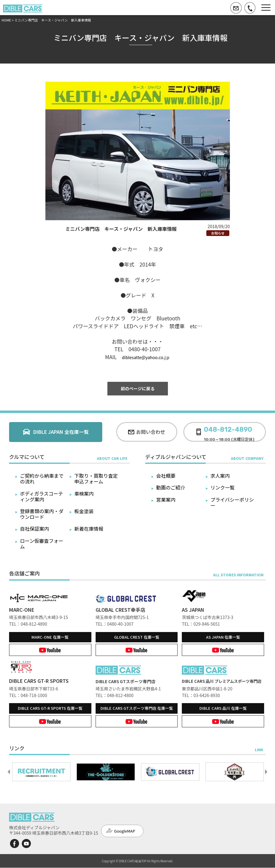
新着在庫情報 (89, 529)
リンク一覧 (223, 487)
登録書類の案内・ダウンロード (42, 514)
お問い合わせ (151, 432)
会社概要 (166, 476)
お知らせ (218, 233)
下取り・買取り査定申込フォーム (96, 478)
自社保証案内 (34, 529)
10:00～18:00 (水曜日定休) (229, 432)
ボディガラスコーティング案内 (42, 496)
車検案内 (84, 493)
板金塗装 (84, 511)
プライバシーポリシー (232, 502)
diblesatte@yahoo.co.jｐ (146, 357)
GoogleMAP (125, 832)
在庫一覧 (50, 637)
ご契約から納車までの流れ (42, 478)
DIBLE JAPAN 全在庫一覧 (61, 432)
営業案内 (166, 500)
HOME (6, 20)
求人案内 (220, 476)
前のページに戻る (138, 388)
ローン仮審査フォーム (42, 544)
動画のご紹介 (171, 487)
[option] (41, 772)
